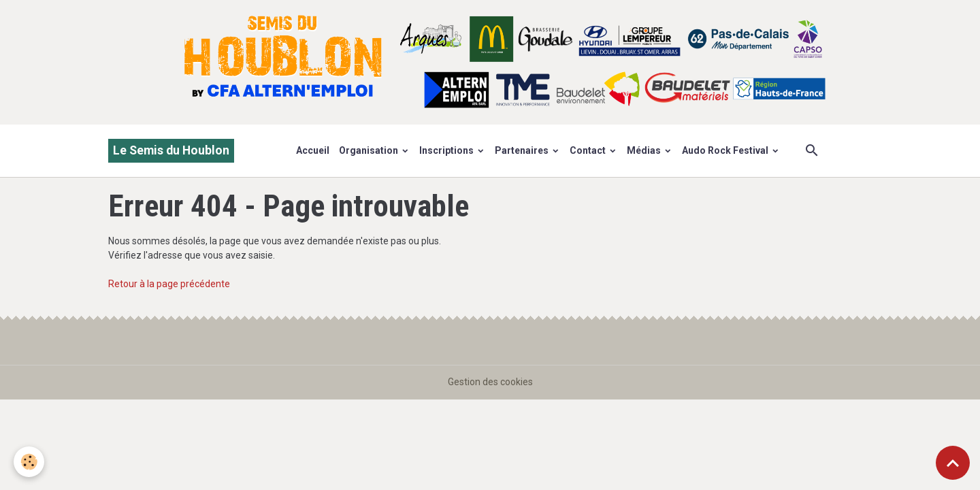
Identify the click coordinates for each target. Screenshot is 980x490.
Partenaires (523, 150)
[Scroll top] (953, 463)
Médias (645, 150)
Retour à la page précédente (169, 284)
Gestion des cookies (490, 382)
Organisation (370, 150)
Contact (589, 150)
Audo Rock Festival (726, 150)
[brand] (171, 151)
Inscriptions (447, 150)
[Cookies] (29, 462)
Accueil (313, 150)
